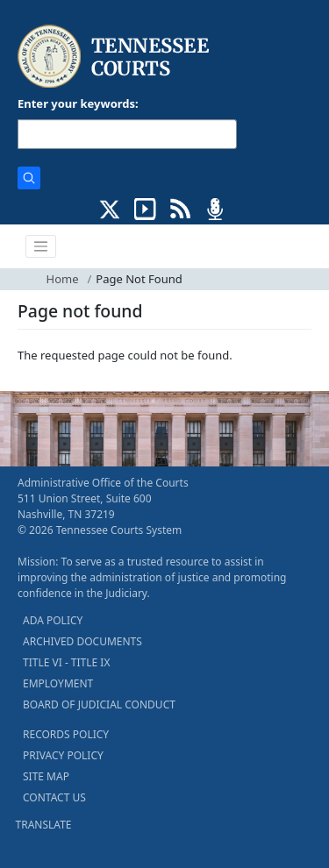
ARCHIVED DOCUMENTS (82, 641)
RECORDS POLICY (66, 734)
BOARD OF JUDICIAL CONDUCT (99, 704)
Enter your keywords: (78, 103)
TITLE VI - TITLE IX (66, 662)
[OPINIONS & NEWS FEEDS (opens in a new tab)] (180, 208)
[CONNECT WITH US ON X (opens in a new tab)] (110, 208)
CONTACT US (54, 797)
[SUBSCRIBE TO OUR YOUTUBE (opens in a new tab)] (145, 208)
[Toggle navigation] (41, 246)
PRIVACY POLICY (63, 755)
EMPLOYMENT (58, 683)
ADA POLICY (53, 620)
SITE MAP (46, 776)
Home (63, 279)
